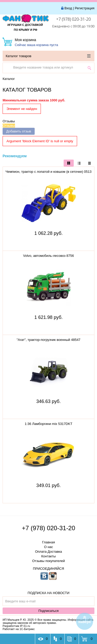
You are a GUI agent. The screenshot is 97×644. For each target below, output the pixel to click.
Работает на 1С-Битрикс (19, 629)
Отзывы (9, 121)
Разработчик (16, 626)
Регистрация (85, 8)
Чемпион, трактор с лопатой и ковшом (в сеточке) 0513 (48, 172)
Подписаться (49, 611)
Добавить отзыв (19, 131)
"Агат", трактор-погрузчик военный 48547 (48, 340)
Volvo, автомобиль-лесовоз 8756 (48, 256)
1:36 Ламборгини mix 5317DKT (48, 424)
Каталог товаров (48, 56)
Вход (68, 8)
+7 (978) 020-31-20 (73, 19)
